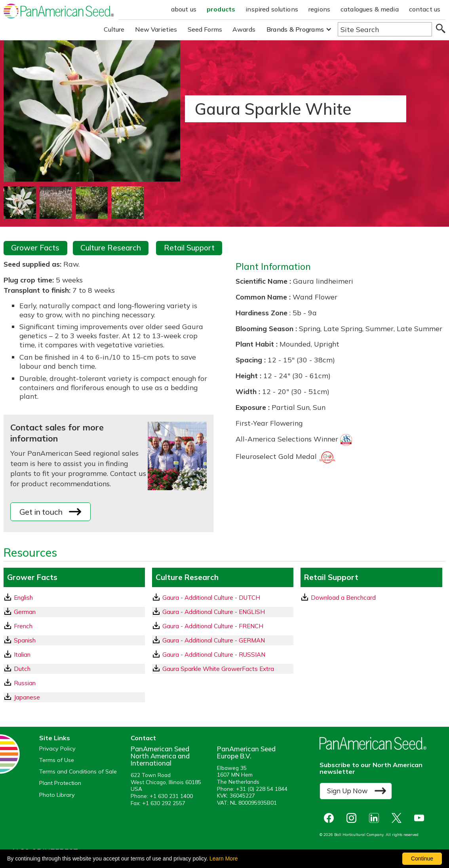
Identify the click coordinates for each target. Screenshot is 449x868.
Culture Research (111, 248)
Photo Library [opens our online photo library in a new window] (57, 795)
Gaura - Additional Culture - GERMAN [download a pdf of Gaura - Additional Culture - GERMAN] (209, 640)
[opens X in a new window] (399, 818)
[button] (299, 29)
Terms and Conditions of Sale (78, 772)
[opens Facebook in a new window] (331, 818)
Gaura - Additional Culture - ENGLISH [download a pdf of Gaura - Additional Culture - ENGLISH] (209, 612)
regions (319, 9)
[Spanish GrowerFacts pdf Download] (74, 640)
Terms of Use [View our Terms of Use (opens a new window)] (57, 760)
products (221, 9)
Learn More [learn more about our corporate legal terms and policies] (224, 859)
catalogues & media (370, 9)
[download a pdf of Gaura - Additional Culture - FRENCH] (223, 626)
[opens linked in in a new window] (376, 818)
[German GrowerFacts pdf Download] (74, 612)
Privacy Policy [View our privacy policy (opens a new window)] (57, 749)
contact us (425, 9)
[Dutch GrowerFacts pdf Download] (74, 669)
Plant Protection (60, 783)
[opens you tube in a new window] (421, 818)
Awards (244, 29)
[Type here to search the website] (385, 29)
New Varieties (156, 29)
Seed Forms (205, 29)
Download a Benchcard (339, 597)
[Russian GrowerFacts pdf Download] (74, 683)
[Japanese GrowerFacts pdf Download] (74, 697)
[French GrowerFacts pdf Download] (74, 626)
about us (184, 9)
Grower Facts (35, 248)
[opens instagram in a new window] (353, 818)
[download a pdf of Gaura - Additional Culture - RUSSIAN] (223, 655)
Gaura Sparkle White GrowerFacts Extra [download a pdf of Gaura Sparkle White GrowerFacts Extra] (213, 669)
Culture (114, 29)
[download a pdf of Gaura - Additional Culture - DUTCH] (223, 598)
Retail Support (189, 248)
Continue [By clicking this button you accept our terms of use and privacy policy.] (422, 859)
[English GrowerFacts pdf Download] (74, 598)
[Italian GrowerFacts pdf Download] (74, 655)
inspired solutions (272, 9)
